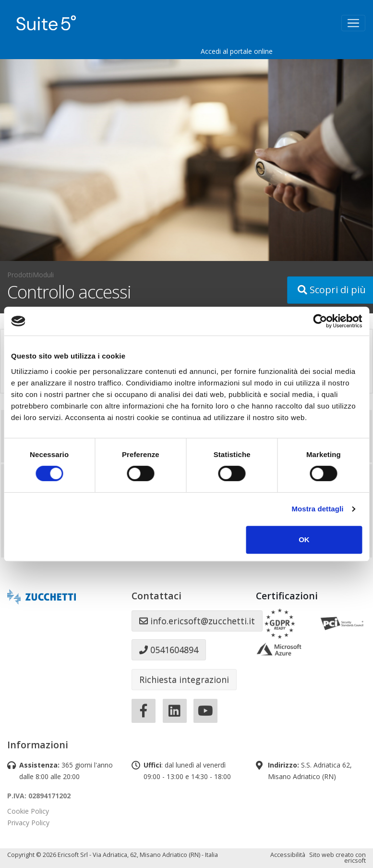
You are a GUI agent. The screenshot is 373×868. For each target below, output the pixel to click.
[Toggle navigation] (353, 23)
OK (304, 539)
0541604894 (169, 650)
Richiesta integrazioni (184, 680)
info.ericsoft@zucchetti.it (197, 621)
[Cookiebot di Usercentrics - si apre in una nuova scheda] (320, 321)
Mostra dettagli (317, 509)
